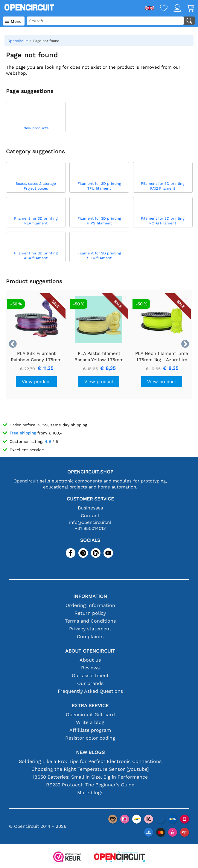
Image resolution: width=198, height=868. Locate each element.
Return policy (90, 613)
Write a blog (90, 722)
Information (90, 596)
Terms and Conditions (90, 621)
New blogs (90, 752)
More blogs (90, 793)
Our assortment (90, 676)
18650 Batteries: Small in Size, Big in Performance (90, 777)
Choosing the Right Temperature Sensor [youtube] (90, 769)
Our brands (90, 683)
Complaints (90, 637)
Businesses (90, 508)
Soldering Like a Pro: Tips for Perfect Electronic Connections (90, 761)
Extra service (90, 706)
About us (90, 660)
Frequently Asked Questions (90, 691)
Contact (90, 516)
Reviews (90, 668)
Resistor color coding (90, 738)
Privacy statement (90, 629)
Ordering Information (90, 605)
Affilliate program (90, 730)
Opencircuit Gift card (90, 715)
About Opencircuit (90, 651)
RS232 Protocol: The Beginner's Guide (90, 785)
